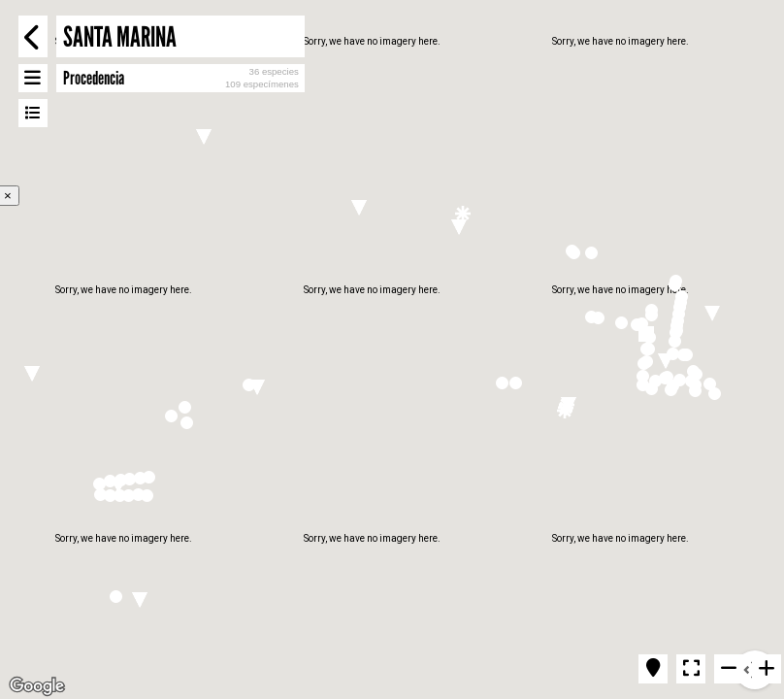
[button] (130, 479)
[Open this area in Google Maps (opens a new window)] (37, 686)
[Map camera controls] (755, 670)
